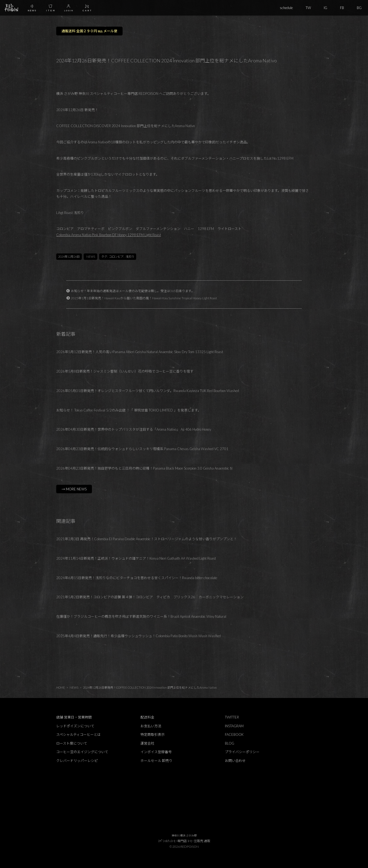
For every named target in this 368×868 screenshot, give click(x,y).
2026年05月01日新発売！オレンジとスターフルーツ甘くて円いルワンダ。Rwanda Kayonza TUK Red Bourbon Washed (148, 391)
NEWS (91, 257)
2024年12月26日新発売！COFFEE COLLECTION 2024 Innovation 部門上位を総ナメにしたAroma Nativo (150, 687)
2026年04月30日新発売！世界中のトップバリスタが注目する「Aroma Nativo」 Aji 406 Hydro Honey (134, 429)
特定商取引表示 (153, 734)
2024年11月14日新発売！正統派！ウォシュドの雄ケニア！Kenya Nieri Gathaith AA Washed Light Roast (136, 558)
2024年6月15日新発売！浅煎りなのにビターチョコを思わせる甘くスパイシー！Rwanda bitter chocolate (137, 578)
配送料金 (147, 717)
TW (308, 8)
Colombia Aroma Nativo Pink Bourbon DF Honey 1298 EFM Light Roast (109, 235)
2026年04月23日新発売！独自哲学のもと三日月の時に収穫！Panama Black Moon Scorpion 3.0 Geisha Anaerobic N (144, 468)
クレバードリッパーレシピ (77, 761)
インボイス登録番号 (156, 752)
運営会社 (147, 743)
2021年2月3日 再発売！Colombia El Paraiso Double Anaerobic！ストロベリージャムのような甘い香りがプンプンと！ (147, 539)
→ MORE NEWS (74, 489)
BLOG (230, 743)
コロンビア (116, 257)
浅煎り (130, 257)
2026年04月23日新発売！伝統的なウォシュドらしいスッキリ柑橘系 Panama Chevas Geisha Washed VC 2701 (142, 449)
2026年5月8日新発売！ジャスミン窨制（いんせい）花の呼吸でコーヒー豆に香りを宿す (125, 371)
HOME (61, 687)
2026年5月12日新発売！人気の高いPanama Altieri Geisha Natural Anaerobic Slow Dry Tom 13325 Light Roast (140, 352)
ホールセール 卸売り (156, 761)
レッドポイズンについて (75, 726)
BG (359, 8)
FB (342, 8)
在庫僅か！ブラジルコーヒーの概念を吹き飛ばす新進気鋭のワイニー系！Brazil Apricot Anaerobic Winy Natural (141, 616)
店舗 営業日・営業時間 (74, 717)
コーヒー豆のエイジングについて (82, 752)
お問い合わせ (235, 761)
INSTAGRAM (234, 726)
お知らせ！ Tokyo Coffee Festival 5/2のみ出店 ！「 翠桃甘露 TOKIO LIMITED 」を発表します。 (129, 410)
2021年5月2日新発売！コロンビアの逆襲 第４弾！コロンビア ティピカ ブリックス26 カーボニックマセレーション (150, 597)
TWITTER (232, 717)
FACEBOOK (234, 734)
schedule (286, 8)
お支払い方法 (151, 726)
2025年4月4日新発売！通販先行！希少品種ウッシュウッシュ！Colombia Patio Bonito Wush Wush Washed (138, 636)
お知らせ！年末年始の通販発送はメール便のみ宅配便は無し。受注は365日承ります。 (133, 291)
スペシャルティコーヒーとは (78, 734)
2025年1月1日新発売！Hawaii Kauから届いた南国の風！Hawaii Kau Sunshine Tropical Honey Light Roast (144, 298)
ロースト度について (72, 743)
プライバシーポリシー (242, 752)
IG (325, 8)
